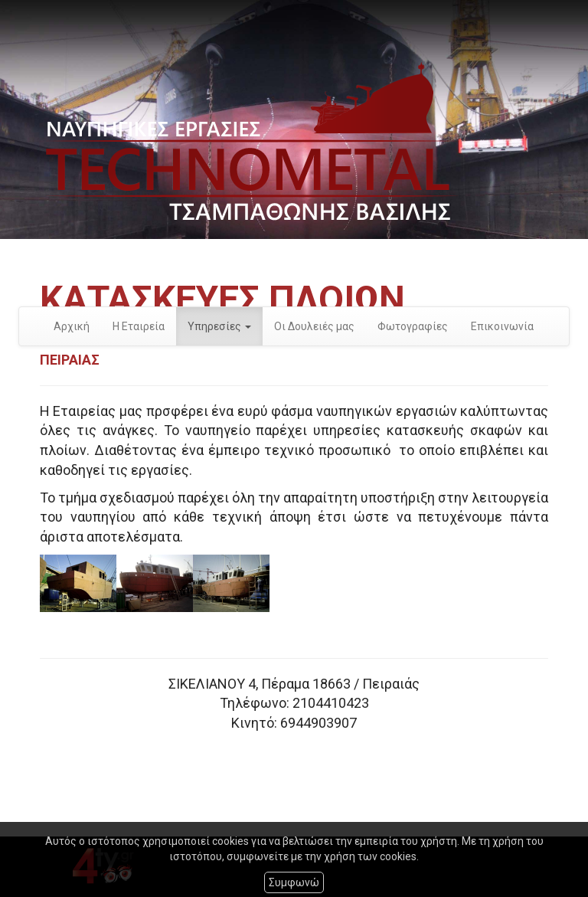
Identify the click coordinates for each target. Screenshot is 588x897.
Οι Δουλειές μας (314, 326)
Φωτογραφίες (413, 326)
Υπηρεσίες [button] (219, 326)
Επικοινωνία (502, 326)
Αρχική (72, 326)
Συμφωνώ (294, 882)
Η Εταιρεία (139, 326)
